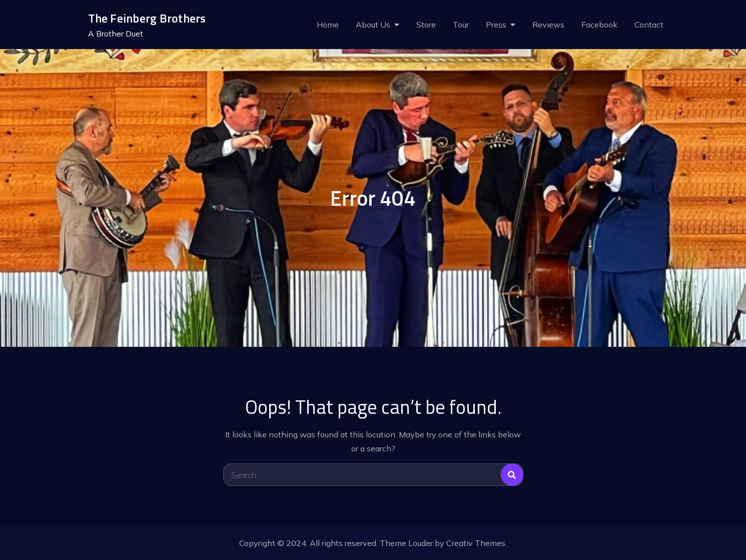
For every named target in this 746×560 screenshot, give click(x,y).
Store (426, 25)
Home (328, 25)
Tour (461, 25)
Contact (649, 25)
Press (496, 25)
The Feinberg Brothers (147, 18)
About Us (373, 25)
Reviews (548, 25)
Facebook (599, 25)
